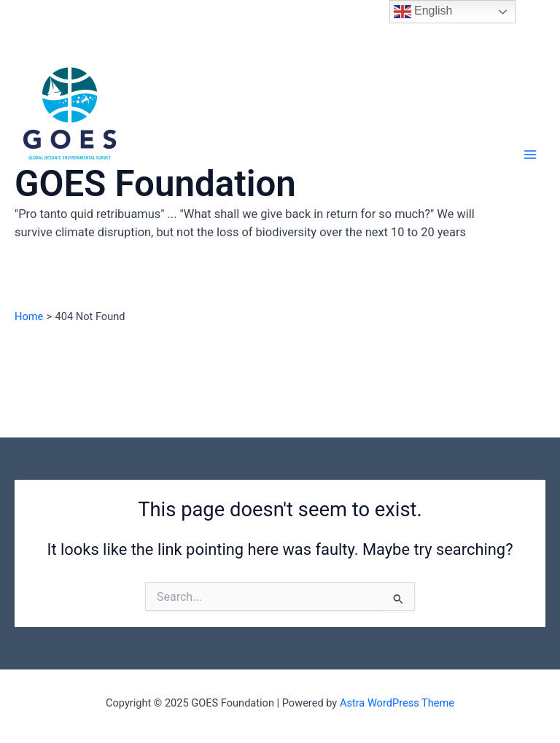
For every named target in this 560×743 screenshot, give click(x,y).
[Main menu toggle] (530, 155)
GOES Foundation (155, 184)
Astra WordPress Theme (397, 703)
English (423, 12)
